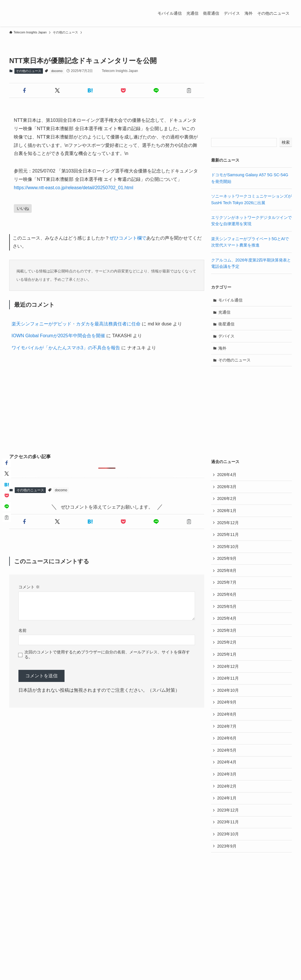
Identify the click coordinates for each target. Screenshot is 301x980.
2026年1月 (227, 511)
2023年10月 (228, 834)
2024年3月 (227, 774)
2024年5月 (227, 750)
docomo (57, 71)
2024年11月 (228, 678)
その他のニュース (29, 71)
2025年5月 (227, 606)
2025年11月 (228, 534)
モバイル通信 (230, 300)
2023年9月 (227, 846)
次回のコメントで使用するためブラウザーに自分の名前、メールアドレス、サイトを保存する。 (107, 654)
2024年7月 (227, 726)
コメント (29, 587)
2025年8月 (227, 570)
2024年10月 (228, 690)
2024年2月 (227, 786)
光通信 (224, 312)
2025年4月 (227, 618)
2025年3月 (227, 630)
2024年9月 (227, 702)
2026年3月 (227, 487)
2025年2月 (227, 642)
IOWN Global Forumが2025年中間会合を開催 (58, 336)
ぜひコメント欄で (128, 238)
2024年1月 (227, 798)
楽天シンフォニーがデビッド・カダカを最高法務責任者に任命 (76, 324)
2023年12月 (228, 810)
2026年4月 (227, 475)
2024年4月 (227, 762)
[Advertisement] (107, 403)
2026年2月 (227, 498)
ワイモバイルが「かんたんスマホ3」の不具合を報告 (66, 348)
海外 (222, 348)
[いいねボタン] (23, 208)
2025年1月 (227, 654)
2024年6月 (227, 738)
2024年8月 (227, 714)
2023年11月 (228, 822)
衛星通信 (226, 324)
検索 (286, 142)
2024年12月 (228, 666)
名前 (22, 630)
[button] (24, 90)
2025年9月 (227, 558)
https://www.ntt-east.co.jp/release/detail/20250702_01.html (73, 188)
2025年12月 (228, 523)
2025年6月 (227, 594)
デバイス (226, 336)
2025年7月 (227, 582)
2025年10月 (228, 547)
